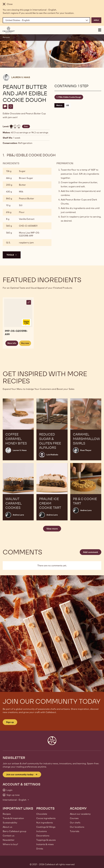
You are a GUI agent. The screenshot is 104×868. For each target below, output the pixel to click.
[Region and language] (46, 20)
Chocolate (42, 814)
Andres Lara (18, 515)
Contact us (9, 836)
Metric (59, 105)
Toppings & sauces (46, 840)
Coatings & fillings (46, 827)
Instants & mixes (45, 844)
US (68, 105)
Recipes (6, 37)
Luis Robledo (52, 455)
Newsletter (9, 840)
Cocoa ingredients (46, 818)
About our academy (80, 814)
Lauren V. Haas (21, 77)
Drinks (40, 849)
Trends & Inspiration (13, 818)
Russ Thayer (86, 450)
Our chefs (75, 823)
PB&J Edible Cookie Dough (70, 97)
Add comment (91, 552)
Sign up (10, 722)
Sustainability (10, 823)
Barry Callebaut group (14, 831)
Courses (74, 818)
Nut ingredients (45, 823)
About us (7, 827)
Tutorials (75, 831)
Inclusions (42, 831)
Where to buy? (10, 844)
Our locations (77, 827)
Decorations (43, 836)
